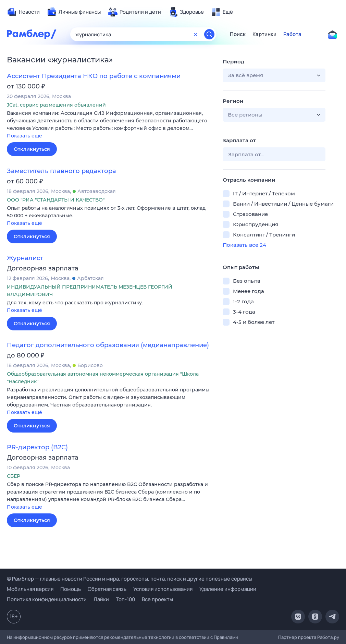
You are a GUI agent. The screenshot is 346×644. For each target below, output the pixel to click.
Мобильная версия (30, 589)
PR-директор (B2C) (37, 447)
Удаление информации (228, 589)
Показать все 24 (244, 245)
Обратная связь (107, 589)
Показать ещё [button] (24, 136)
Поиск (238, 34)
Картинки (264, 34)
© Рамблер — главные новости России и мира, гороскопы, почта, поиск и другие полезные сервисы (129, 579)
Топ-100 (125, 599)
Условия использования (163, 589)
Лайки (101, 599)
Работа (292, 34)
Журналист (25, 258)
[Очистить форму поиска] (196, 34)
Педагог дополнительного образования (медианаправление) (108, 345)
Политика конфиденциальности (47, 599)
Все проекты (157, 599)
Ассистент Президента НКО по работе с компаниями (94, 76)
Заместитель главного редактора (61, 171)
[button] (110, 125)
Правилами (226, 637)
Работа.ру (328, 637)
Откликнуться (32, 149)
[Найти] (209, 34)
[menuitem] (23, 12)
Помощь (71, 589)
